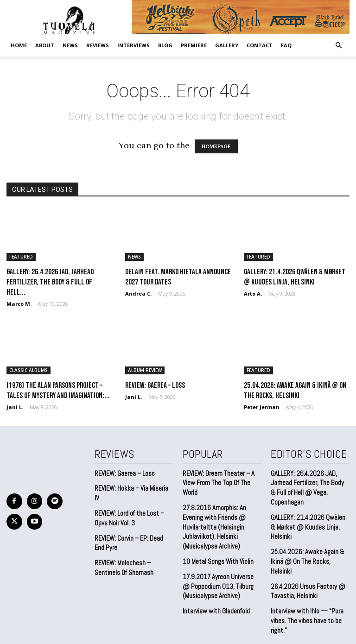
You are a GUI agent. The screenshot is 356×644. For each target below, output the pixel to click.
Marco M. (19, 304)
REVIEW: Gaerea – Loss (155, 385)
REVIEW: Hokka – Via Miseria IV (132, 487)
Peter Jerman (262, 407)
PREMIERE (194, 45)
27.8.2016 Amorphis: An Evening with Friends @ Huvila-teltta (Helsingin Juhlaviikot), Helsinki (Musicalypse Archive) (222, 508)
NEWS (70, 45)
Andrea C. (138, 294)
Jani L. (15, 407)
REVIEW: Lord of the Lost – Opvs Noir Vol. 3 (127, 506)
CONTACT (260, 45)
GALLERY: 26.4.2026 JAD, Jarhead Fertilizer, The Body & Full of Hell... (50, 282)
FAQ (286, 45)
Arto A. (253, 294)
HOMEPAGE (216, 146)
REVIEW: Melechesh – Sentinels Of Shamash (122, 552)
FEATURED (21, 257)
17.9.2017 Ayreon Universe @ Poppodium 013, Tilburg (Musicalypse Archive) (219, 559)
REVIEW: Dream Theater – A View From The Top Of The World (222, 476)
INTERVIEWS (133, 45)
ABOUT (45, 45)
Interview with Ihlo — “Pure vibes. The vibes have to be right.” (305, 599)
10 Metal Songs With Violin (216, 535)
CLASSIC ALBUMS (29, 370)
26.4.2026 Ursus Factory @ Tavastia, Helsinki (304, 571)
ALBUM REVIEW (145, 370)
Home (19, 45)
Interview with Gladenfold (214, 582)
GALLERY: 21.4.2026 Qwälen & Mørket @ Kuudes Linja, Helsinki (307, 521)
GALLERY (227, 45)
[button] (338, 45)
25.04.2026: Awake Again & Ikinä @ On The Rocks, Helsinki (309, 548)
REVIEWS (98, 45)
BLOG (165, 45)
